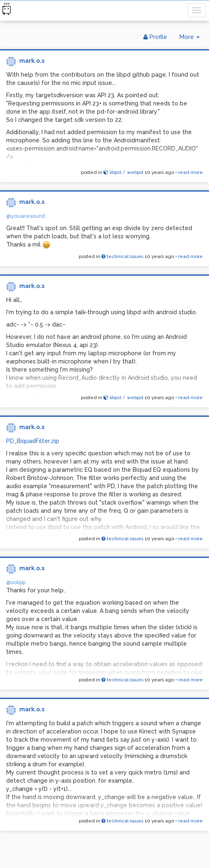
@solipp (16, 582)
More (193, 39)
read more (191, 172)
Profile (155, 37)
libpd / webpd (123, 172)
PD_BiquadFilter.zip (33, 441)
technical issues (122, 256)
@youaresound (26, 216)
